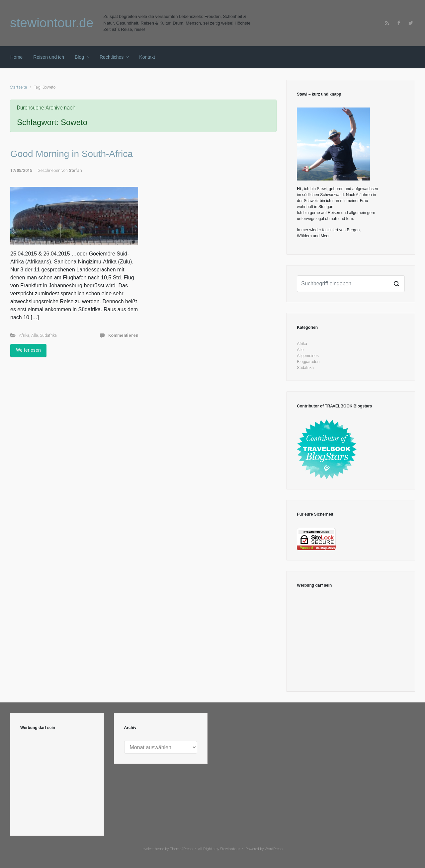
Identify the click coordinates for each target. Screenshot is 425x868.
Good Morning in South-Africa (72, 154)
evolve (148, 849)
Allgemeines (308, 356)
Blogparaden (308, 362)
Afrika (24, 335)
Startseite (18, 87)
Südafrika (48, 335)
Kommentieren (123, 335)
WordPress (274, 849)
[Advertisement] (351, 640)
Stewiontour (230, 849)
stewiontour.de (52, 23)
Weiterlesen (28, 350)
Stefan (75, 170)
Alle (35, 335)
